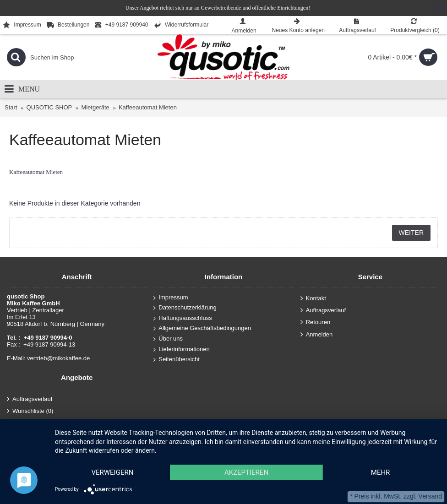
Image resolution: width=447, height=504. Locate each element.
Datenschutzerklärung (185, 308)
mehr (381, 472)
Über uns (168, 339)
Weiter (411, 233)
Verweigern (112, 472)
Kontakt (313, 298)
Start (11, 107)
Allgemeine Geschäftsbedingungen (202, 328)
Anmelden (317, 334)
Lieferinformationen (181, 349)
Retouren (315, 322)
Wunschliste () (30, 411)
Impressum (171, 297)
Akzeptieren (246, 472)
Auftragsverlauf (323, 311)
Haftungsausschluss (183, 318)
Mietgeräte (95, 107)
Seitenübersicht (177, 360)
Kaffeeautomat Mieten (148, 107)
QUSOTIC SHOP (49, 107)
